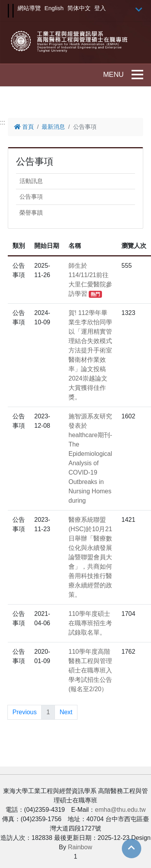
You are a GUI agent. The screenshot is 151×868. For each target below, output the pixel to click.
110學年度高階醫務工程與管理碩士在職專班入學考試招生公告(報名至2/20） (90, 670)
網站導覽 (29, 8)
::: (3, 122)
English (54, 8)
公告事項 (31, 197)
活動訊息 (31, 181)
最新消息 (53, 127)
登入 (100, 8)
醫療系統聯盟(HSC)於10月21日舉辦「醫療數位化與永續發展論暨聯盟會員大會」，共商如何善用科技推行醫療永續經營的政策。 (90, 557)
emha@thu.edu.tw (120, 810)
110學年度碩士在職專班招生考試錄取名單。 (90, 623)
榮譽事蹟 (31, 213)
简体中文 (79, 8)
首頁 (24, 127)
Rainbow (80, 847)
